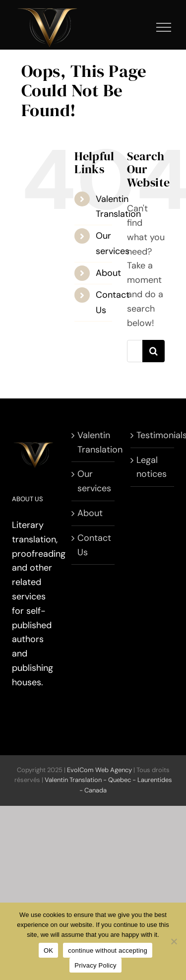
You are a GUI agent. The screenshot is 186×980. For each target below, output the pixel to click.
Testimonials (153, 435)
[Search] (154, 351)
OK (48, 950)
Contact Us (94, 545)
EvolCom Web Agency (99, 770)
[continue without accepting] (174, 941)
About (108, 273)
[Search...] (135, 351)
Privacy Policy (95, 965)
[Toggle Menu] (164, 27)
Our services (94, 481)
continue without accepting (108, 950)
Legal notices (152, 467)
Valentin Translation (94, 442)
